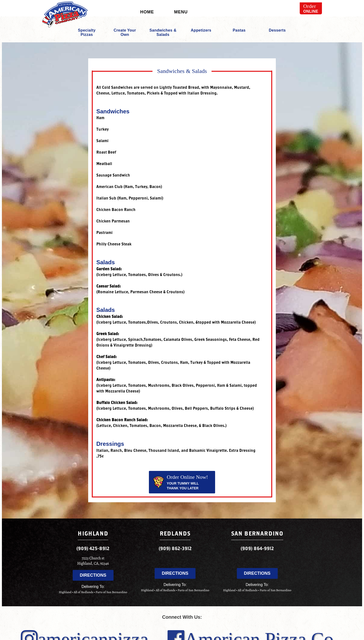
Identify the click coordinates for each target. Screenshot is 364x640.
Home (147, 12)
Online (311, 8)
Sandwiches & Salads (163, 32)
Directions (93, 575)
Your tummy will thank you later (180, 482)
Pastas (239, 30)
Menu (181, 12)
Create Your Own (125, 32)
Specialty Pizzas (87, 32)
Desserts (277, 30)
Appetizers (201, 30)
